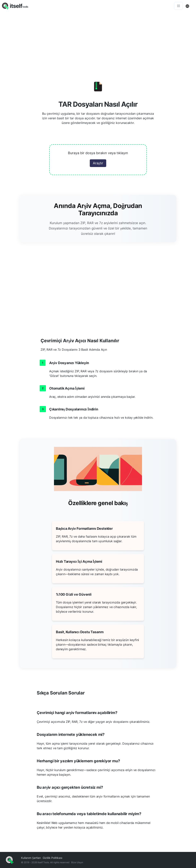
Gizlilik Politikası (52, 858)
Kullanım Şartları (31, 858)
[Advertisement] (98, 40)
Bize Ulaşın (77, 862)
